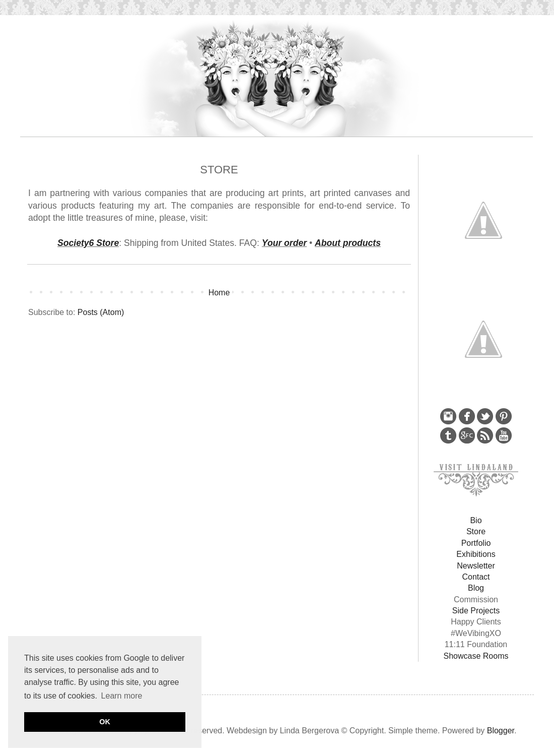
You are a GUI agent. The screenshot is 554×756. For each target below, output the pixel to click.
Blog (476, 588)
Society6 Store (88, 243)
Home (219, 293)
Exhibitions (476, 554)
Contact (476, 577)
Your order (284, 243)
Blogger (501, 731)
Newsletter (476, 566)
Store (476, 531)
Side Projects (476, 611)
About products (348, 243)
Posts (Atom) (101, 312)
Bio (476, 520)
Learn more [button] (122, 696)
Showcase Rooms (476, 656)
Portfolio (476, 543)
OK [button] (105, 722)
